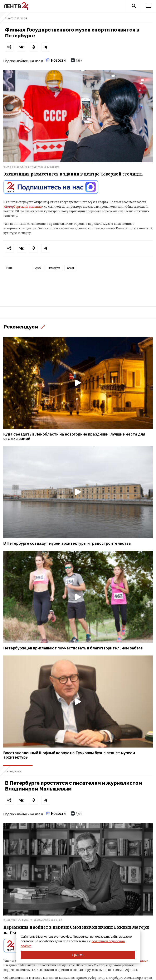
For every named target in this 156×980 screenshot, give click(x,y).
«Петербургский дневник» (23, 206)
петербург (54, 268)
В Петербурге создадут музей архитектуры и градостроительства (67, 544)
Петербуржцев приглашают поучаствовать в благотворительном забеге (73, 648)
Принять (78, 955)
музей (38, 268)
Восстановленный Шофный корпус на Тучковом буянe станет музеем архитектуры (69, 755)
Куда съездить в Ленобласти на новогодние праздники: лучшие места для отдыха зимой (74, 437)
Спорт (71, 268)
